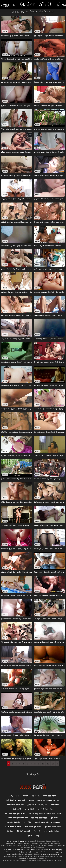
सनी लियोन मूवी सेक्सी (33, 827)
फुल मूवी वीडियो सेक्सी (53, 827)
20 (53, 764)
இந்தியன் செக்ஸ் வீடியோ (37, 805)
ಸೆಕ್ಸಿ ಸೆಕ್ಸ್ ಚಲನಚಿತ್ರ (23, 831)
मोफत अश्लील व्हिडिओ (52, 831)
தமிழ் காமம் (14, 796)
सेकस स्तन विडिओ (50, 796)
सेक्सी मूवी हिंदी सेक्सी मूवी (18, 818)
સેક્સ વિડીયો (29, 809)
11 (48, 764)
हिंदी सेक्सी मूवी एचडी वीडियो (15, 814)
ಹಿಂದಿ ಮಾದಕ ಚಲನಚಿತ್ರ (13, 827)
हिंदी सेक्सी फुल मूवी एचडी (16, 800)
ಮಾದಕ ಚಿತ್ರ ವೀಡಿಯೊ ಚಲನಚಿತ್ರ (48, 800)
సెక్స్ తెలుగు (36, 796)
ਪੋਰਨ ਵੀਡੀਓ (28, 822)
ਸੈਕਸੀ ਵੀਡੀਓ (55, 805)
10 (43, 764)
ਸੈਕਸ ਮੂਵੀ (37, 831)
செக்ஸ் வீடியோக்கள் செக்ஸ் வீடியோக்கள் (45, 814)
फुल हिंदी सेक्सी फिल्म (45, 809)
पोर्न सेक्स (10, 831)
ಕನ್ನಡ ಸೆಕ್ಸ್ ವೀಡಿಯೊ (13, 822)
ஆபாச (30, 836)
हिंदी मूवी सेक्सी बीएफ (39, 818)
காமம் (31, 800)
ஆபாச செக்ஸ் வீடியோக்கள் (16, 860)
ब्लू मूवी (25, 796)
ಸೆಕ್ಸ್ (37, 836)
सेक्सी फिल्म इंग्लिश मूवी (15, 805)
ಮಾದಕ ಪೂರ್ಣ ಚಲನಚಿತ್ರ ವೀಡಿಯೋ (48, 822)
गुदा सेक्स (54, 818)
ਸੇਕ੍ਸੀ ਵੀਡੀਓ (17, 809)
